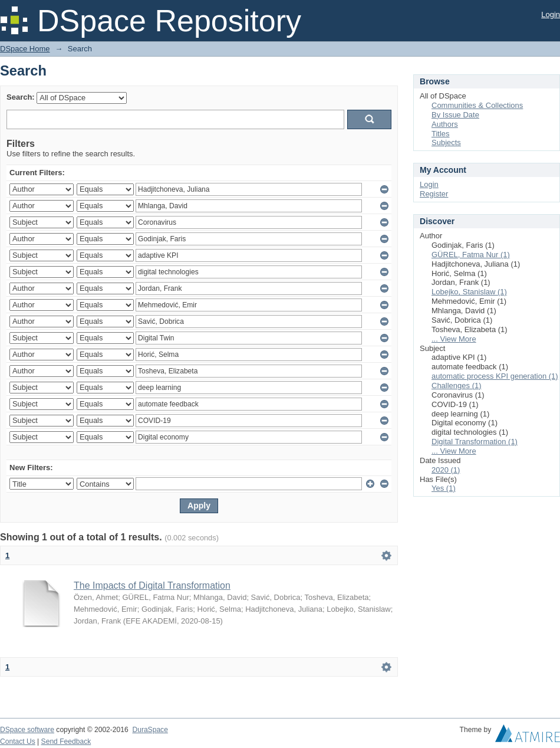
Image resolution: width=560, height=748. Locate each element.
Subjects (446, 142)
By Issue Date (455, 115)
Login (551, 14)
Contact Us (18, 742)
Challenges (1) (457, 386)
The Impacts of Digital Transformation (152, 585)
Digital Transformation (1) (475, 442)
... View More (454, 339)
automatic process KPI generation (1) (495, 376)
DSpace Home (25, 49)
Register (434, 194)
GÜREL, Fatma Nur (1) (471, 255)
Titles (441, 134)
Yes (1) (444, 488)
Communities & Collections (477, 105)
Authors (445, 124)
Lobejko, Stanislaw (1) (469, 292)
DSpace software (27, 730)
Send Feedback (66, 742)
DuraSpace (150, 730)
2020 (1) (446, 470)
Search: (21, 97)
